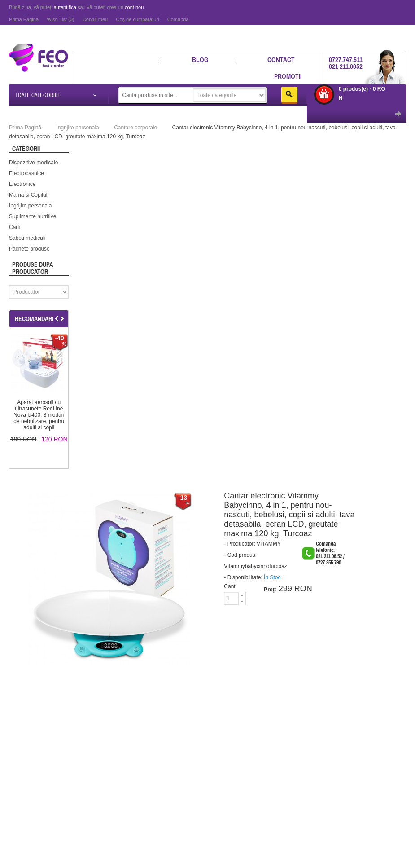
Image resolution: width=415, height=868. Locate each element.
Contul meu (95, 19)
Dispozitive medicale (33, 163)
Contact (281, 59)
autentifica (65, 7)
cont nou (134, 7)
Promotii (288, 76)
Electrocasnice (26, 173)
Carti (15, 227)
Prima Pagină (24, 19)
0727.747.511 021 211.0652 (346, 63)
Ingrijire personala (30, 206)
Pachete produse (29, 249)
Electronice (22, 184)
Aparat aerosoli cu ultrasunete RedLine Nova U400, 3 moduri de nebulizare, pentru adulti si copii (39, 415)
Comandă (178, 19)
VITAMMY (269, 544)
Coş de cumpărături (137, 19)
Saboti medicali (27, 238)
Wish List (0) (60, 19)
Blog (200, 59)
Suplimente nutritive (33, 216)
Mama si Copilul (28, 195)
